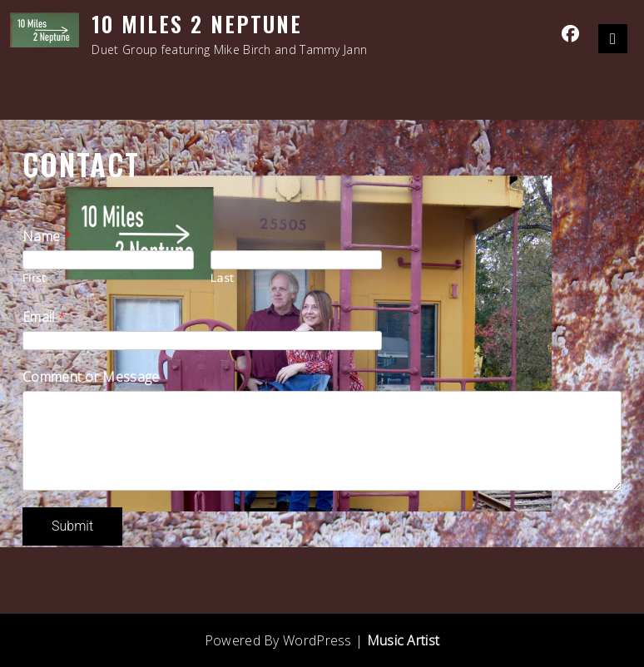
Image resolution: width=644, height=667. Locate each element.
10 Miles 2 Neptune (197, 24)
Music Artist (404, 640)
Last (222, 277)
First (35, 277)
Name (47, 236)
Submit (72, 526)
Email (44, 317)
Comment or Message (91, 377)
